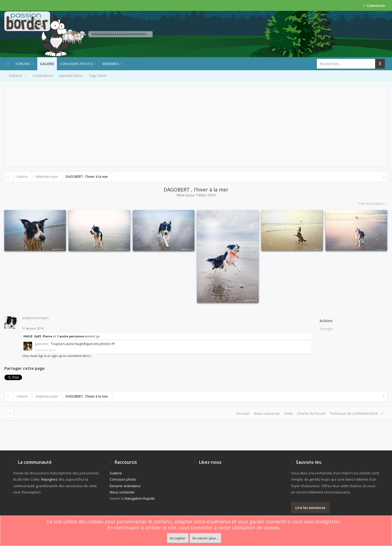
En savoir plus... (205, 538)
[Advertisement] (196, 126)
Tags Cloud (97, 76)
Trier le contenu (373, 203)
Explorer (18, 76)
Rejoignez (49, 479)
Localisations (43, 76)
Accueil (243, 413)
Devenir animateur (125, 486)
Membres (111, 64)
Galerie (47, 64)
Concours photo (76, 64)
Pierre (48, 336)
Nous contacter (267, 413)
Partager (326, 329)
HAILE (28, 336)
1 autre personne (71, 336)
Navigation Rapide (140, 498)
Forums (23, 64)
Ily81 (38, 336)
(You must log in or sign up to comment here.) (56, 356)
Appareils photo (71, 76)
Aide (289, 413)
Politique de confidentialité (354, 413)
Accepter (178, 538)
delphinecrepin (35, 318)
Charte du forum (311, 413)
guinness (42, 344)
